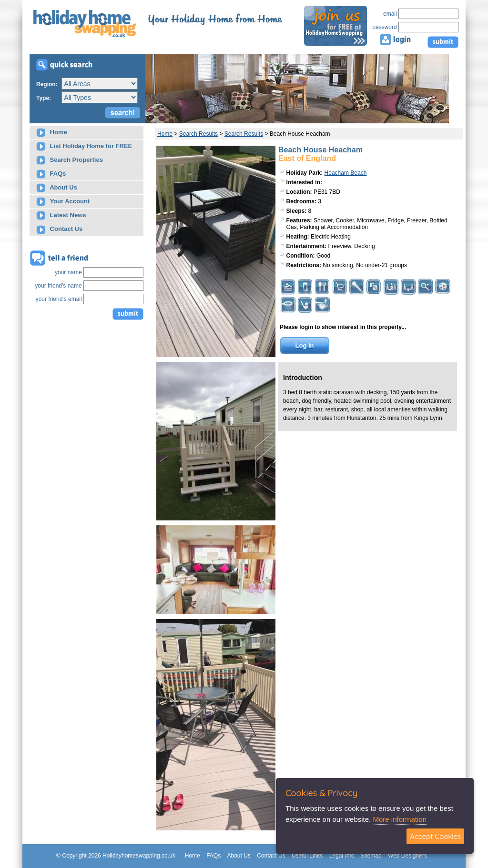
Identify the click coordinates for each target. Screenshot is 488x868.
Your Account (63, 202)
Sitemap (371, 856)
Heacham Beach (346, 173)
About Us (57, 188)
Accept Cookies (435, 836)
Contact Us (59, 230)
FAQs (51, 174)
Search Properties (70, 160)
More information (400, 819)
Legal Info (342, 856)
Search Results (198, 134)
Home (52, 133)
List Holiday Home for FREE (84, 146)
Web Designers (407, 856)
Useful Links (307, 856)
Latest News (61, 215)
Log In (305, 345)
